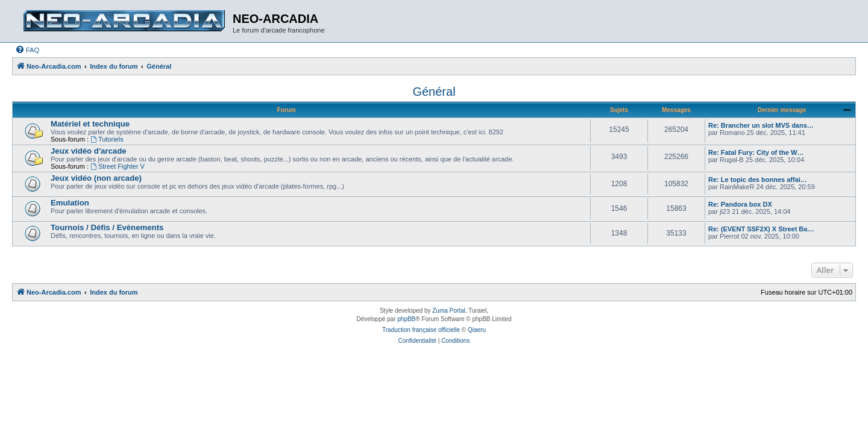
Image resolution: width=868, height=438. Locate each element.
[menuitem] (27, 50)
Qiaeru (477, 330)
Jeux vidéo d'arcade (89, 151)
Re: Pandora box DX (740, 204)
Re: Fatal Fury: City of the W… (756, 152)
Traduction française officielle (421, 330)
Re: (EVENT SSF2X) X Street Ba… (761, 229)
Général (434, 92)
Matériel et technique (90, 124)
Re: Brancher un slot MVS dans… (761, 125)
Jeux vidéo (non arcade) (96, 178)
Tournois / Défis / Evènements (107, 227)
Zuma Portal (448, 311)
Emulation (70, 203)
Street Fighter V (118, 166)
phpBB (406, 319)
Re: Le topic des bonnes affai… (758, 180)
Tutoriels (107, 139)
